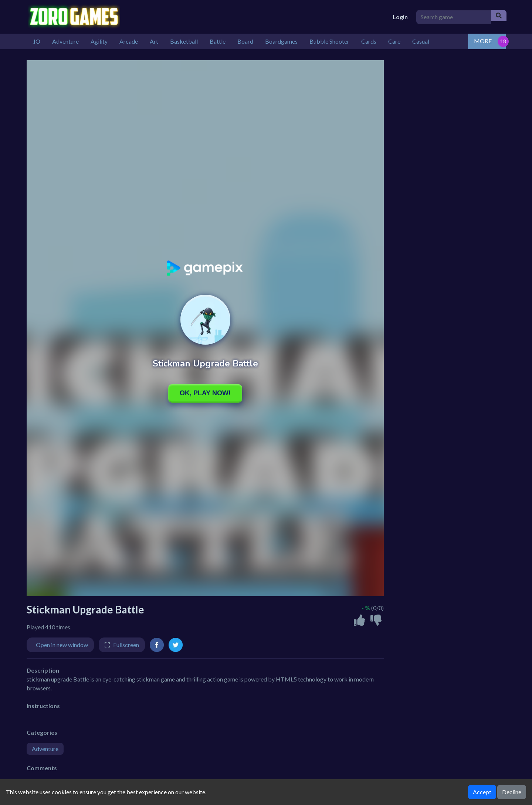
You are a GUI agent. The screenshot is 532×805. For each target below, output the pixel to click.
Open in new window (62, 645)
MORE (483, 41)
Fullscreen (126, 645)
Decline (512, 792)
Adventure (45, 749)
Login (400, 17)
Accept (482, 792)
